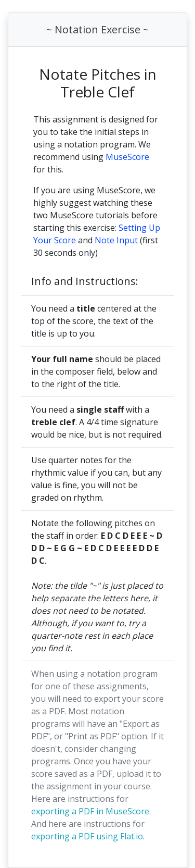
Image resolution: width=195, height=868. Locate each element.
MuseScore (127, 157)
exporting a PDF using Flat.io (87, 836)
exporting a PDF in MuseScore (90, 811)
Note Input (116, 240)
